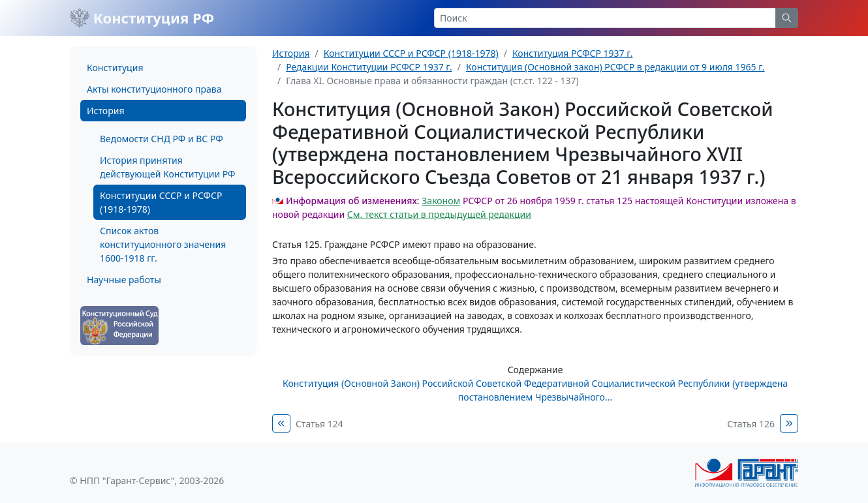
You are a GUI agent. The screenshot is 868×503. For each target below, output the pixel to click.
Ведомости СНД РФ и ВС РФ (162, 139)
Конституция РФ (142, 18)
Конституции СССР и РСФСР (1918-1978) (161, 202)
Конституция (115, 68)
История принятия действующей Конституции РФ (167, 167)
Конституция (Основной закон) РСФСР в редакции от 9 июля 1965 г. (615, 67)
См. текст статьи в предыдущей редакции (439, 214)
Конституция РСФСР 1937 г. (573, 53)
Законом (441, 201)
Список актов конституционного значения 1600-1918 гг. (163, 244)
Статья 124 (319, 424)
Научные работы (124, 280)
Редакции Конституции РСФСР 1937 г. (369, 67)
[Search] (605, 18)
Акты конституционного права (154, 89)
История (105, 111)
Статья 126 (751, 424)
